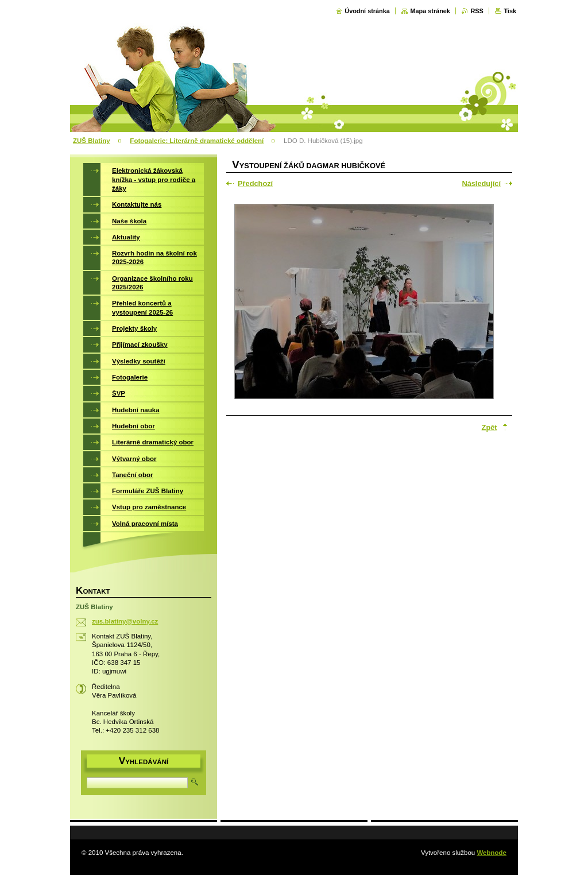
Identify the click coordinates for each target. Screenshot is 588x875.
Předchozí (255, 183)
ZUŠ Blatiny (92, 141)
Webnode (492, 853)
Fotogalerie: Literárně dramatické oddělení (197, 141)
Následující (481, 183)
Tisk (510, 11)
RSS (477, 11)
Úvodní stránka (367, 11)
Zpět (490, 427)
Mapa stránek (430, 11)
